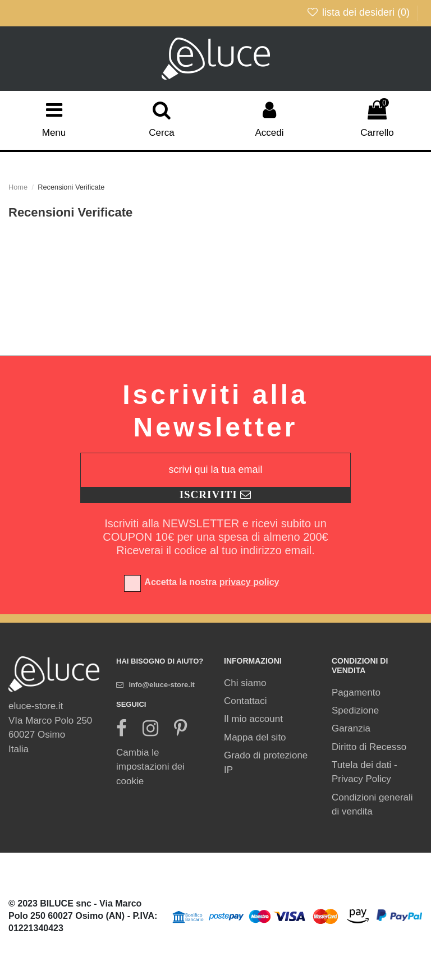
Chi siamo (245, 683)
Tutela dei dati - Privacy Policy (364, 772)
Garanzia (351, 728)
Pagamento (356, 693)
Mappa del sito (255, 737)
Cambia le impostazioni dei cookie (150, 767)
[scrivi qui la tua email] (215, 470)
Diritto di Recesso (369, 747)
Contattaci (246, 701)
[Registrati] (215, 495)
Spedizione (355, 710)
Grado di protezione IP (266, 763)
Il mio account (253, 719)
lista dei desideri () (359, 12)
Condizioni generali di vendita (372, 805)
